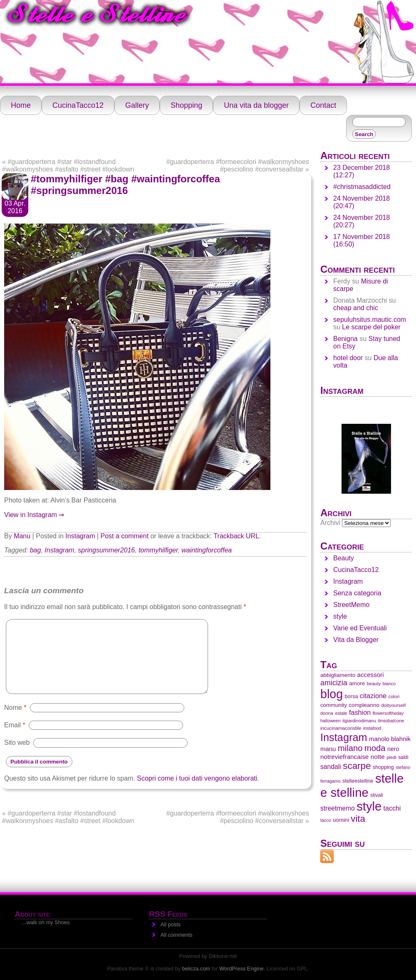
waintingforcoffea (207, 550)
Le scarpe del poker (371, 327)
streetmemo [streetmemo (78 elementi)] (338, 808)
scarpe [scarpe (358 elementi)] (357, 766)
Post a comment (125, 536)
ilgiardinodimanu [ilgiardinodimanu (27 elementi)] (359, 721)
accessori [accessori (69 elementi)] (371, 675)
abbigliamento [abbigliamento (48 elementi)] (338, 675)
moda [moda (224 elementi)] (375, 748)
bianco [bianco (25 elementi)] (389, 684)
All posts (171, 924)
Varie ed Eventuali (360, 628)
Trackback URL (236, 536)
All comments (177, 935)
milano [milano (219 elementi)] (350, 748)
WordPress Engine (241, 969)
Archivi (330, 523)
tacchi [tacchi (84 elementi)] (392, 808)
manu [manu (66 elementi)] (328, 749)
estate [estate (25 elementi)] (341, 713)
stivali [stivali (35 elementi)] (376, 795)
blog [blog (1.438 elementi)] (332, 694)
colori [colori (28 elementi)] (394, 696)
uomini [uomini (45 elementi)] (341, 820)
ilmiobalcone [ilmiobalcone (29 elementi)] (391, 721)
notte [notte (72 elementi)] (378, 757)
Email (15, 725)
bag (36, 550)
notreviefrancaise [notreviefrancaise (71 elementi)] (344, 757)
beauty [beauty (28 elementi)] (374, 684)
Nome (15, 707)
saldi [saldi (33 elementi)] (403, 757)
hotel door (348, 358)
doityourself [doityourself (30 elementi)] (393, 705)
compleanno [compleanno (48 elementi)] (364, 705)
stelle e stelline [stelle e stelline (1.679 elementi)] (362, 785)
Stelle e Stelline (97, 16)
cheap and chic (356, 308)
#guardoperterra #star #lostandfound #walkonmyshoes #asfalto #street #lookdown (68, 165)
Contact (323, 105)
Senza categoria (357, 593)
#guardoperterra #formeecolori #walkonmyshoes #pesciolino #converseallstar (238, 165)
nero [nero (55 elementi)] (393, 749)
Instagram (80, 536)
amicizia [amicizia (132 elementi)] (334, 683)
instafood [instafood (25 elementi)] (372, 728)
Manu (22, 536)
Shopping (186, 105)
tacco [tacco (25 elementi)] (326, 820)
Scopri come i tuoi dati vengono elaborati (197, 778)
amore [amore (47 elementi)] (357, 683)
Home (21, 105)
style (340, 616)
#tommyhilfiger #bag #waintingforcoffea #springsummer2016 (125, 185)
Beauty (344, 558)
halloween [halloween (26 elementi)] (331, 721)
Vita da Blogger (356, 640)
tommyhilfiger (158, 550)
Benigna (345, 339)
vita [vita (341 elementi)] (358, 819)
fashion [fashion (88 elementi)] (360, 712)
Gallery (137, 105)
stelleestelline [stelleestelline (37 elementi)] (358, 781)
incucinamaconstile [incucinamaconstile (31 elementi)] (341, 728)
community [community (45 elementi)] (334, 705)
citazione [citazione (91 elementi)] (373, 696)
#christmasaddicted (362, 187)
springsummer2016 (106, 550)
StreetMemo (351, 605)
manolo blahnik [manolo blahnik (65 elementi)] (390, 739)
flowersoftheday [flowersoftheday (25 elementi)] (388, 713)
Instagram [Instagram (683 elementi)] (344, 737)
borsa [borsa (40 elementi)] (352, 696)
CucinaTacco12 (78, 105)
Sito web (17, 742)
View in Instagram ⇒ (34, 515)
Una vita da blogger (256, 105)
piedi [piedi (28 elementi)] (391, 757)
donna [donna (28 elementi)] (327, 713)
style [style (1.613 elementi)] (369, 806)
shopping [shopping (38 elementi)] (383, 767)
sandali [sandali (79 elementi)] (331, 767)
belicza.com (196, 969)
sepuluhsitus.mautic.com (370, 320)
